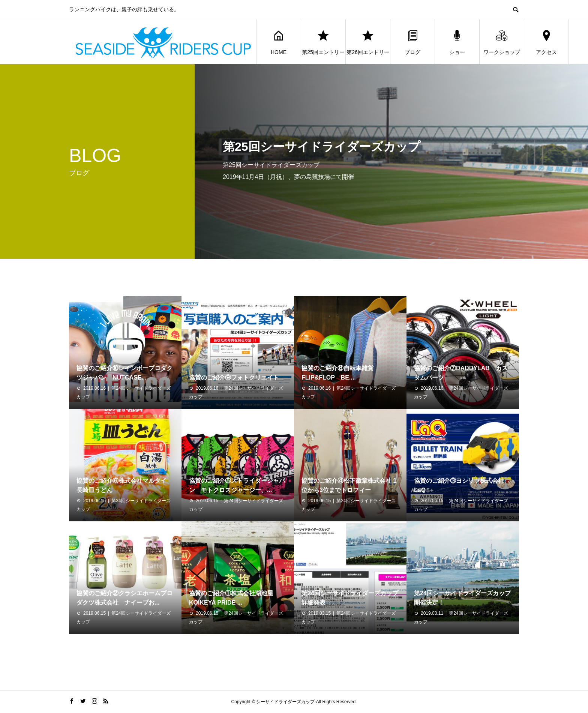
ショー (457, 42)
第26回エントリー (368, 42)
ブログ (412, 42)
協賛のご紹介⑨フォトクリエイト (234, 378)
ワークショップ (502, 42)
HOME (279, 42)
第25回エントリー (323, 42)
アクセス (546, 42)
